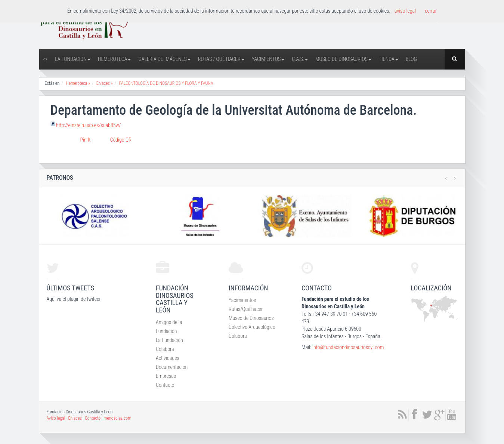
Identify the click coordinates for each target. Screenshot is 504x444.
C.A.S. (300, 59)
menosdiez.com (117, 418)
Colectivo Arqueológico (252, 327)
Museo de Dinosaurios (343, 59)
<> (45, 59)
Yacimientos (268, 59)
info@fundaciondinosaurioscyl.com (348, 347)
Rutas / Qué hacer (221, 59)
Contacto (165, 385)
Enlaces (75, 418)
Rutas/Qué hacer (246, 309)
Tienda (389, 59)
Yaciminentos (242, 300)
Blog (411, 59)
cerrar (431, 11)
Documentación (172, 367)
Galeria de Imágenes (164, 59)
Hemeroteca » (78, 83)
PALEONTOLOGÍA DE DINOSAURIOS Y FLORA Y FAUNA (166, 83)
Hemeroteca (115, 59)
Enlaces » (105, 83)
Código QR (121, 140)
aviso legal (405, 11)
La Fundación (73, 59)
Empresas (166, 376)
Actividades (168, 358)
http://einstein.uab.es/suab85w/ (89, 125)
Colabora (165, 349)
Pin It (86, 140)
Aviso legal (56, 418)
